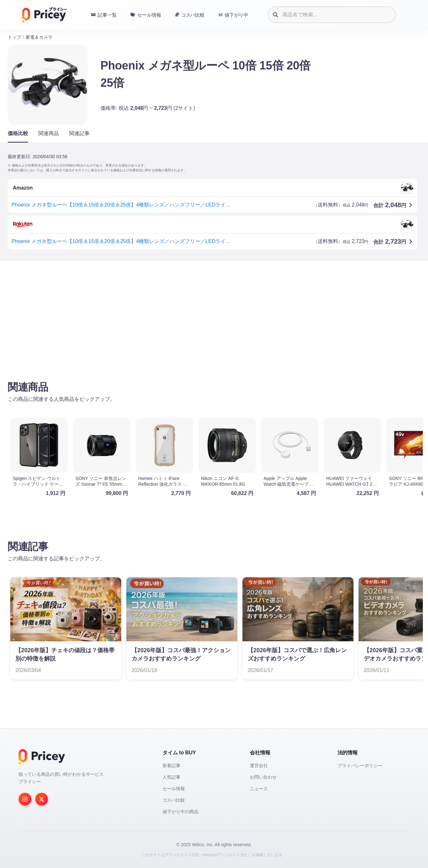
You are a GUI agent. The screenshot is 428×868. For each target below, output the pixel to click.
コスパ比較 (174, 800)
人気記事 (171, 777)
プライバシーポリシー (360, 766)
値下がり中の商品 (180, 812)
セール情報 (174, 789)
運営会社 (259, 766)
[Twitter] (42, 799)
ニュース (259, 789)
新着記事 (171, 766)
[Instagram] (25, 799)
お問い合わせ (263, 777)
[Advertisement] (200, 316)
